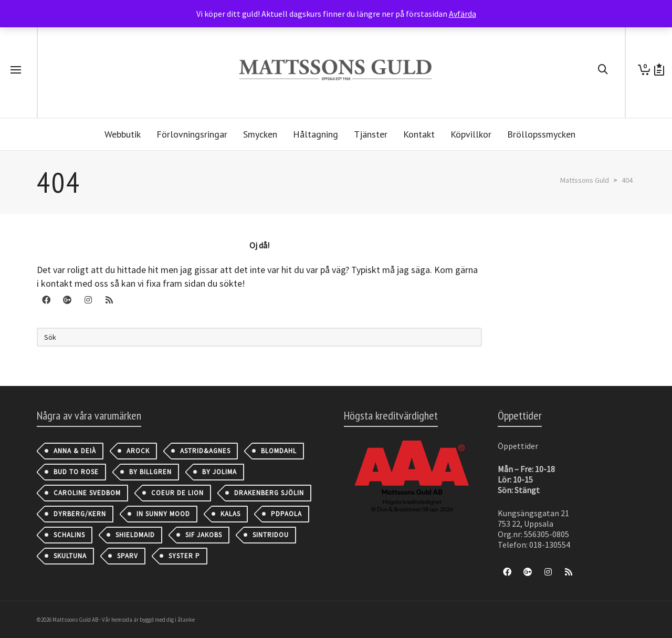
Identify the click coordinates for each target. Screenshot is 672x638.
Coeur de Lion (177, 493)
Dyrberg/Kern (80, 514)
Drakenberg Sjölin (269, 493)
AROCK (138, 451)
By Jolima (219, 472)
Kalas (230, 514)
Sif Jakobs (204, 535)
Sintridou (271, 535)
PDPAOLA (286, 514)
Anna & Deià (75, 451)
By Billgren (150, 472)
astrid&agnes (205, 451)
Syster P (184, 556)
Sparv (128, 556)
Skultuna (70, 556)
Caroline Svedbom (87, 493)
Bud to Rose (76, 472)
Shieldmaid (135, 535)
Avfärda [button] (463, 14)
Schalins (69, 535)
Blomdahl (279, 451)
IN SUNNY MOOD (163, 514)
